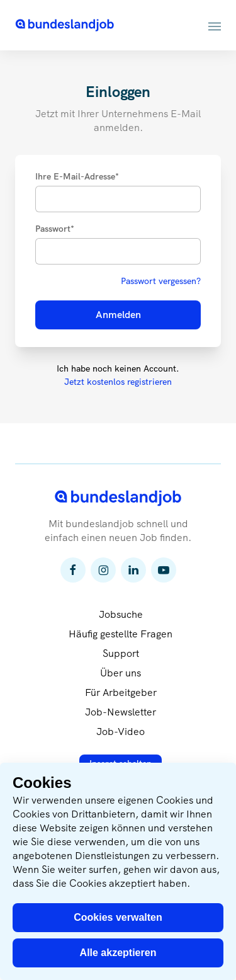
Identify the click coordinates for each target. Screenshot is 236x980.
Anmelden (118, 315)
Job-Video (121, 732)
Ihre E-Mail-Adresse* (77, 176)
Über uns (121, 673)
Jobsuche (121, 614)
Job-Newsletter (121, 712)
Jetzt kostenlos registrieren (118, 382)
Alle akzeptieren (118, 953)
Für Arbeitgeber (121, 692)
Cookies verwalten (118, 917)
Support (121, 653)
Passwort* (55, 229)
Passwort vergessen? (161, 281)
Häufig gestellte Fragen (121, 634)
